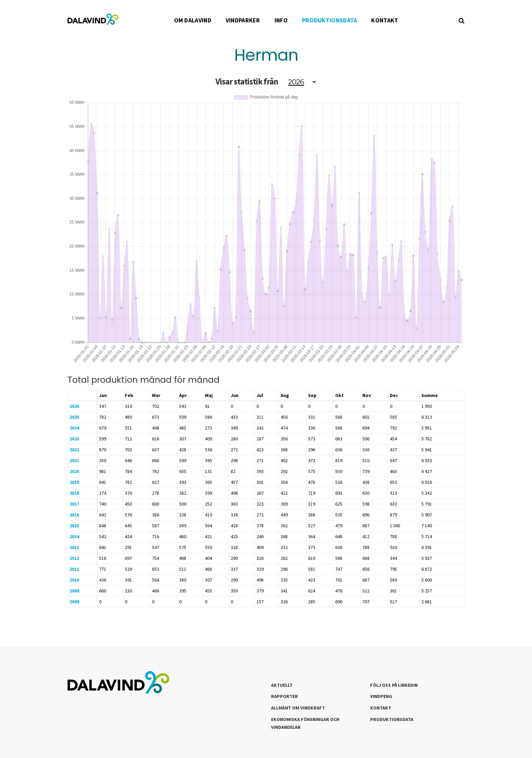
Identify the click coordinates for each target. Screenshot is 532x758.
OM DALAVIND (193, 20)
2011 (74, 569)
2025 (74, 417)
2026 (74, 406)
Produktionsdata (392, 719)
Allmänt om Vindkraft (298, 708)
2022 (74, 450)
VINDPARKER (243, 20)
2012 (74, 558)
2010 (74, 580)
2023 (74, 439)
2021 (74, 460)
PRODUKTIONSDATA (330, 20)
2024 (74, 428)
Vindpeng (381, 696)
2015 (74, 526)
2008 (74, 602)
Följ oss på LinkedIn (394, 685)
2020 (74, 471)
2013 (74, 547)
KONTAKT (385, 20)
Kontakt (381, 708)
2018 (74, 493)
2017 (74, 504)
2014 (74, 536)
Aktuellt (282, 685)
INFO (281, 20)
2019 (74, 482)
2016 (74, 515)
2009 (74, 591)
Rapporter (284, 696)
